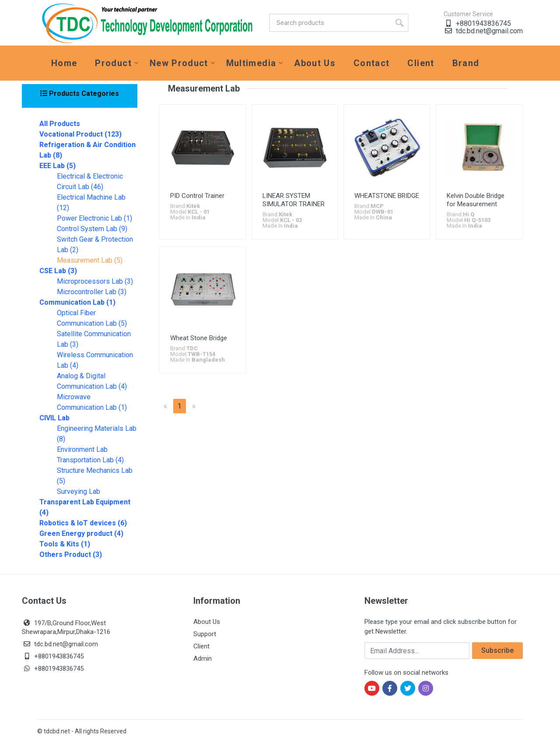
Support (205, 634)
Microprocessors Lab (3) (95, 281)
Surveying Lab (79, 491)
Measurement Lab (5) (90, 260)
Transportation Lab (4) (90, 460)
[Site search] (330, 23)
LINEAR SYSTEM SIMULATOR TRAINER (294, 200)
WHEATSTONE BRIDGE (387, 196)
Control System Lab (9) (92, 229)
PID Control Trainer (197, 196)
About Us (207, 622)
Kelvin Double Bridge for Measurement (476, 200)
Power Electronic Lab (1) (94, 218)
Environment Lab (82, 449)
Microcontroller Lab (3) (92, 292)
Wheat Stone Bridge (199, 338)
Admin (203, 658)
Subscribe (497, 650)
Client (201, 646)
